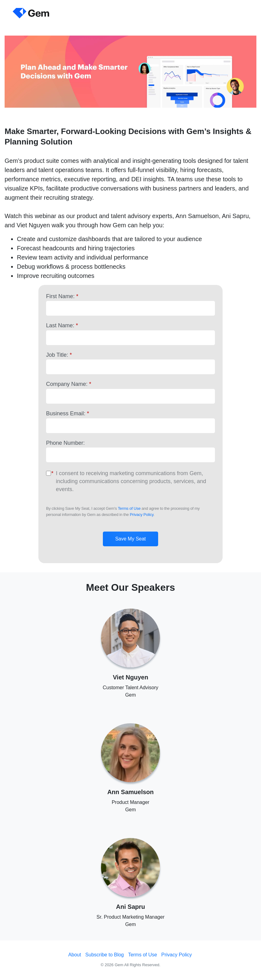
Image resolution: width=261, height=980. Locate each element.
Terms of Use (129, 508)
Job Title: (59, 355)
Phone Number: (65, 443)
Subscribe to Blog (105, 955)
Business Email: (68, 413)
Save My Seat (130, 539)
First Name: (62, 296)
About (75, 955)
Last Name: (62, 325)
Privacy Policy (142, 515)
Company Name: (69, 384)
